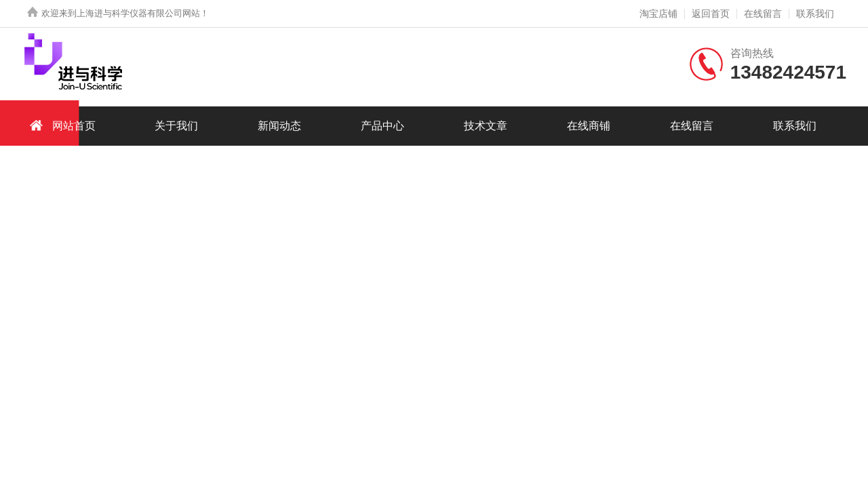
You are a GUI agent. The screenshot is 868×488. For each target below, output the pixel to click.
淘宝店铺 (658, 14)
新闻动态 (279, 126)
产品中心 (382, 126)
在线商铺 (589, 126)
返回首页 (711, 14)
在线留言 (763, 14)
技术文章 (486, 126)
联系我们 (815, 14)
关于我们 (176, 126)
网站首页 (60, 125)
